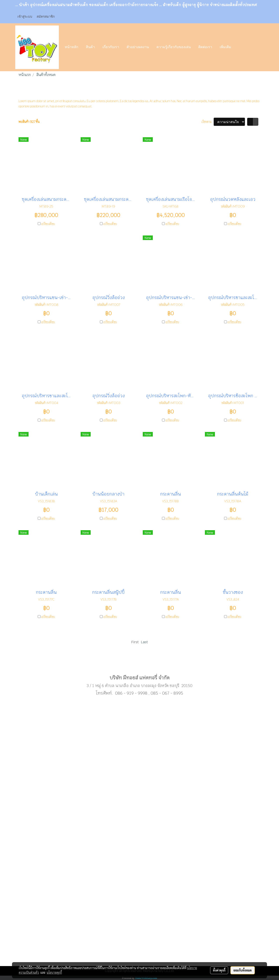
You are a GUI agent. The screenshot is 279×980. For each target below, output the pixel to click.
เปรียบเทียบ (48, 224)
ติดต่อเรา (205, 47)
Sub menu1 (139, 664)
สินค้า (90, 47)
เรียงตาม (208, 122)
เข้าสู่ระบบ (25, 16)
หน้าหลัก (71, 47)
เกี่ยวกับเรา (111, 47)
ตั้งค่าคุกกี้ (219, 970)
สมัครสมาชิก (46, 16)
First (135, 642)
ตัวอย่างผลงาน (138, 47)
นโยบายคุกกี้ (54, 972)
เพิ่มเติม (225, 47)
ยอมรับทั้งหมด (243, 970)
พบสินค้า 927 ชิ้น (29, 122)
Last (144, 642)
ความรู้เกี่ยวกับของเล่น (174, 47)
